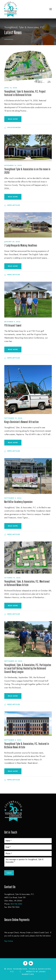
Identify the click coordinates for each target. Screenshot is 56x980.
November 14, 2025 (13, 165)
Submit (9, 873)
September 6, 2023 (13, 740)
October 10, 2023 (12, 578)
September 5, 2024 (13, 498)
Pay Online (9, 941)
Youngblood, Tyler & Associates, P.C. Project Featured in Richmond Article (25, 93)
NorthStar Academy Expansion (18, 502)
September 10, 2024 (13, 418)
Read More (13, 119)
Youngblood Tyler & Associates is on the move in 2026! (27, 171)
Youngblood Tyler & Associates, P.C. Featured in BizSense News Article (27, 745)
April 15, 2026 (11, 88)
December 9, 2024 (12, 322)
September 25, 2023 (13, 661)
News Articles (14, 205)
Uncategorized (14, 128)
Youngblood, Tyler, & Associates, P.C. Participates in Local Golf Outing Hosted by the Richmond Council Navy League (28, 668)
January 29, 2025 (12, 242)
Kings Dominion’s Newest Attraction (22, 422)
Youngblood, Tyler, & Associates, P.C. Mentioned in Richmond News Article (27, 583)
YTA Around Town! (13, 325)
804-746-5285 (16, 904)
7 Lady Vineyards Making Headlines (21, 245)
